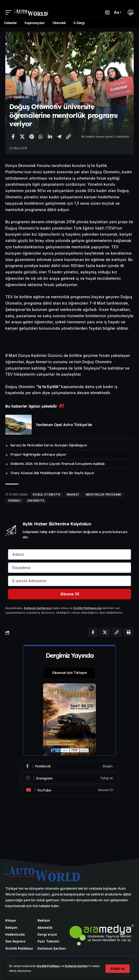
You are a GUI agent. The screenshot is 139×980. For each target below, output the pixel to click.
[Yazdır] (128, 632)
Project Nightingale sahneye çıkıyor (38, 454)
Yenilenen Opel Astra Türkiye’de (64, 425)
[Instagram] (69, 778)
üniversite (36, 501)
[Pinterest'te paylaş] (31, 137)
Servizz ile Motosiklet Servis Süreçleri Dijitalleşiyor (49, 445)
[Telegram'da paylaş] (59, 137)
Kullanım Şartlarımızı (38, 608)
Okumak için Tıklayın (69, 673)
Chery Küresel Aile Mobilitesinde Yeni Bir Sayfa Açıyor (52, 473)
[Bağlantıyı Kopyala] (68, 137)
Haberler (21, 97)
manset (73, 494)
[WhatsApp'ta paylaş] (41, 137)
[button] (118, 969)
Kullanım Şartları (76, 966)
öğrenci (14, 501)
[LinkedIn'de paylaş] (50, 137)
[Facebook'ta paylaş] (13, 137)
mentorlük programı (104, 494)
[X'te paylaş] (22, 137)
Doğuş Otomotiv (47, 494)
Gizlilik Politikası (48, 966)
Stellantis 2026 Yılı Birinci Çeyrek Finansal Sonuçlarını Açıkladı (57, 464)
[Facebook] (69, 766)
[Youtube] (69, 790)
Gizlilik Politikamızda (87, 608)
